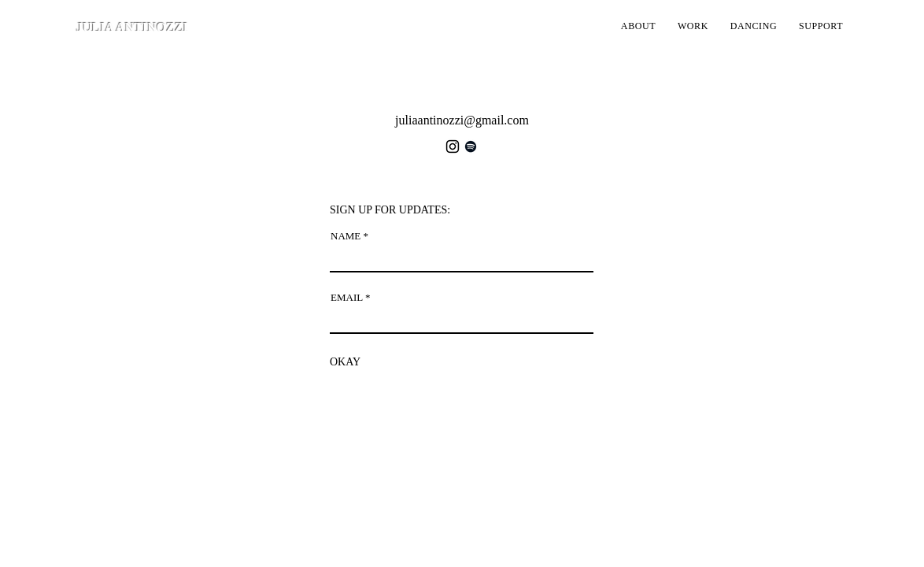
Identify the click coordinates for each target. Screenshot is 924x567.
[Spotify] (471, 146)
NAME (346, 236)
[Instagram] (453, 146)
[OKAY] (345, 362)
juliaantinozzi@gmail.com (462, 120)
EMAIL (347, 297)
